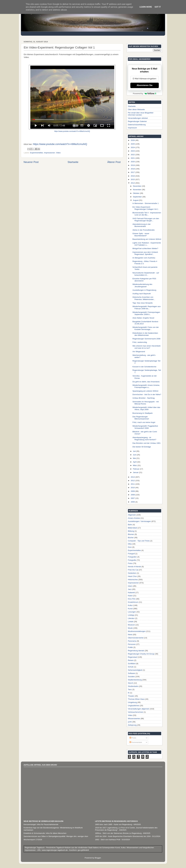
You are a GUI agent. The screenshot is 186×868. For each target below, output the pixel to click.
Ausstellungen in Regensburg (144, 290)
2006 (133, 502)
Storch (131, 683)
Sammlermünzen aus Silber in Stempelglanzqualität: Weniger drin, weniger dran (56, 836)
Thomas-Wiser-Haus (136, 699)
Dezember (137, 186)
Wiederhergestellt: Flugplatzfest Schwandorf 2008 (145, 427)
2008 (133, 495)
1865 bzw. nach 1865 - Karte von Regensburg (114, 824)
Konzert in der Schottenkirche (144, 367)
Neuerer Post (31, 162)
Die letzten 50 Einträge (142, 447)
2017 (133, 172)
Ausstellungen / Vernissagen (139, 521)
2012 (133, 481)
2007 (133, 498)
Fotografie (132, 560)
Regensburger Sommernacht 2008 (146, 339)
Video (58, 153)
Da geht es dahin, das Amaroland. (146, 382)
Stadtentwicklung (135, 680)
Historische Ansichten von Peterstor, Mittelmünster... (144, 298)
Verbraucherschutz (136, 712)
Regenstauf (133, 657)
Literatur (131, 618)
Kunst (130, 609)
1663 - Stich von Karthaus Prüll (108, 840)
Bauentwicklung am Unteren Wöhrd (147, 239)
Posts (133, 738)
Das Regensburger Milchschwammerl (141, 418)
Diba (130, 544)
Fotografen (132, 557)
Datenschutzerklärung (137, 125)
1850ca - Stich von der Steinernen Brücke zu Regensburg (118, 833)
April (135, 462)
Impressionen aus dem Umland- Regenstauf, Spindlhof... (145, 253)
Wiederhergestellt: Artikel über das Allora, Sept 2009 (146, 408)
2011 (133, 484)
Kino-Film (132, 599)
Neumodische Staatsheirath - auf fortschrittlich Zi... (146, 274)
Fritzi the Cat (133, 570)
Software (131, 673)
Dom (130, 547)
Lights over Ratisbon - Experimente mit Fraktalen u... (147, 244)
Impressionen (50, 153)
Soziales (131, 677)
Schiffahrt (132, 664)
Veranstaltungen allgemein (139, 709)
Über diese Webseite (136, 109)
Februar (136, 469)
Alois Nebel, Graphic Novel (143, 318)
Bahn (130, 525)
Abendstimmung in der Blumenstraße (142, 225)
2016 (133, 176)
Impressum (132, 128)
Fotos (130, 563)
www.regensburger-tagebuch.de (55, 850)
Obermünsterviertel (136, 638)
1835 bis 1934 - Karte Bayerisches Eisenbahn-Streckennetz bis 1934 (123, 836)
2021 (133, 158)
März (135, 465)
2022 (133, 155)
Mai (135, 458)
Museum (131, 625)
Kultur (130, 605)
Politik (130, 647)
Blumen (131, 534)
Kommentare (136, 742)
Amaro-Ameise (134, 518)
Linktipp (131, 615)
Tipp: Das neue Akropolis (143, 303)
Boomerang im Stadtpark (143, 413)
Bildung (131, 531)
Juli (135, 451)
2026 (133, 140)
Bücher (131, 538)
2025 (133, 144)
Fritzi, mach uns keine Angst (144, 422)
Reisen (131, 660)
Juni (135, 455)
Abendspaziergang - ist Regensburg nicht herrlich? (144, 439)
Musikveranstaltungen (137, 631)
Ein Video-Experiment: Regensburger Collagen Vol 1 (145, 208)
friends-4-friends (135, 567)
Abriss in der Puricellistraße (144, 230)
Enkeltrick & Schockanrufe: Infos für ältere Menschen (45, 833)
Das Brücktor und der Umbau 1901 (147, 443)
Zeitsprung (132, 725)
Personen (132, 644)
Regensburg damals (136, 651)
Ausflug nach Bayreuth (142, 294)
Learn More (146, 7)
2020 (133, 162)
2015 (133, 179)
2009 (133, 491)
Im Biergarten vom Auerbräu (144, 258)
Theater (131, 696)
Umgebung (132, 702)
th (129, 693)
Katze (130, 596)
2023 (133, 151)
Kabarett (131, 593)
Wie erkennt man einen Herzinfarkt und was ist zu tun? (147, 347)
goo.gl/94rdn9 (83, 850)
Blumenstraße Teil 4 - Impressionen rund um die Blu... (147, 214)
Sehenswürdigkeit (135, 670)
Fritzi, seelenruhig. (140, 342)
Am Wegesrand (139, 352)
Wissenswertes (134, 719)
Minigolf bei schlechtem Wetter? (145, 248)
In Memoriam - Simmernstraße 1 (146, 203)
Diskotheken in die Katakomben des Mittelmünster (145, 334)
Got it (158, 7)
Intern (130, 586)
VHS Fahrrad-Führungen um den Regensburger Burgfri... (146, 220)
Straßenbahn (133, 686)
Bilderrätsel (132, 528)
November (137, 190)
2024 (133, 147)
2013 (133, 477)
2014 (133, 183)
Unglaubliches (134, 706)
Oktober (136, 193)
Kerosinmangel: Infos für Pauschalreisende (41, 824)
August (136, 200)
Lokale (131, 622)
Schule (131, 667)
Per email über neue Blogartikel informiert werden (141, 114)
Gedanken (132, 573)
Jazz (130, 589)
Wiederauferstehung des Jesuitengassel (142, 285)
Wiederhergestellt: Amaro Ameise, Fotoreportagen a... (146, 386)
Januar (136, 472)
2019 (133, 165)
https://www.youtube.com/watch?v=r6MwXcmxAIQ (72, 131)
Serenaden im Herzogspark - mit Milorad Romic (146, 403)
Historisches (133, 580)
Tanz (130, 689)
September (138, 197)
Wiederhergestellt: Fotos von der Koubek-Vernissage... (146, 328)
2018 (133, 169)
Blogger (98, 858)
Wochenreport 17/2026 (33, 840)
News (130, 635)
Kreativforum (133, 602)
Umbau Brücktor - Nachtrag (144, 398)
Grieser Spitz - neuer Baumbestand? (141, 235)
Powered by (145, 93)
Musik (130, 628)
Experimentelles (37, 153)
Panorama (132, 641)
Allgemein (132, 515)
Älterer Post (114, 162)
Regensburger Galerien (137, 121)
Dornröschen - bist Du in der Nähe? (147, 394)
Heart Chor (132, 576)
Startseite (73, 162)
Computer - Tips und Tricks (139, 541)
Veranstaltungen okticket (138, 118)
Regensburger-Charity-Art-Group (141, 654)
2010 (133, 488)
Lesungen (132, 612)
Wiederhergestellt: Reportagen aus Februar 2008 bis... (147, 308)
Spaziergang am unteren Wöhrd (145, 391)
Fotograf (131, 554)
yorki (130, 722)
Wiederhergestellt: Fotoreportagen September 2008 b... (146, 313)
